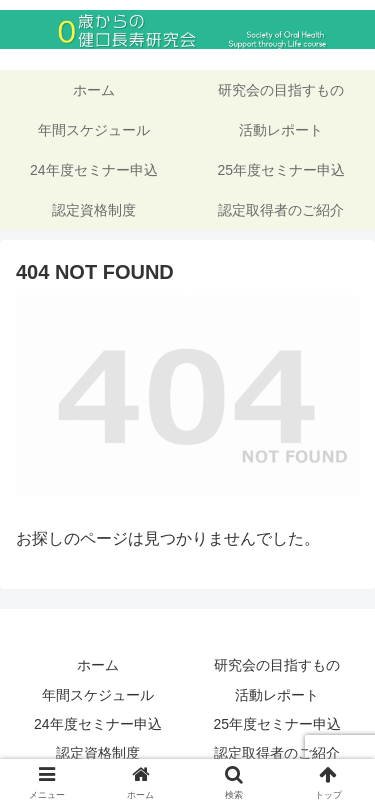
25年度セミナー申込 (277, 724)
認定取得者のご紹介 (277, 753)
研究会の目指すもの (277, 665)
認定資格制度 (98, 753)
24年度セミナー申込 (98, 724)
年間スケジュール (98, 695)
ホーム (98, 665)
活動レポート (277, 695)
